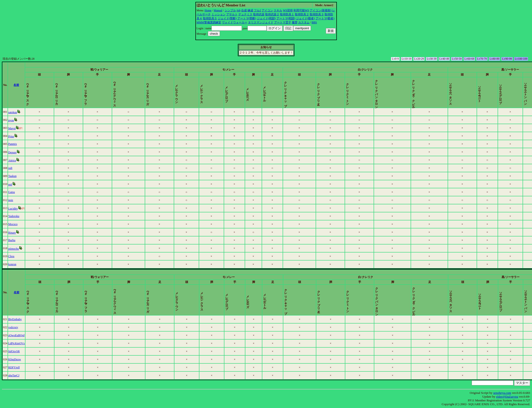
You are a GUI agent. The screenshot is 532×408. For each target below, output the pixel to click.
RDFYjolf (14, 367)
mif (10, 185)
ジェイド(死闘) (266, 18)
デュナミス (245, 14)
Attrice (12, 160)
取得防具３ (317, 14)
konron (12, 264)
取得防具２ (302, 14)
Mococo (13, 224)
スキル (278, 10)
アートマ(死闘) (286, 18)
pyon (11, 120)
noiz (11, 200)
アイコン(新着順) (321, 10)
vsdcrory (13, 327)
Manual (218, 10)
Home (208, 10)
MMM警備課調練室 (209, 22)
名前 (16, 85)
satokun (13, 112)
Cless (11, 256)
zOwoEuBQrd (16, 335)
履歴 (295, 22)
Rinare (12, 233)
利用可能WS (301, 10)
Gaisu (12, 192)
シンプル (230, 10)
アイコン (267, 10)
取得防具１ (287, 14)
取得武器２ (272, 14)
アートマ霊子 (283, 22)
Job (239, 10)
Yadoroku (14, 216)
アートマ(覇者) (325, 18)
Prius (11, 136)
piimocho (14, 249)
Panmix (13, 144)
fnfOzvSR (14, 351)
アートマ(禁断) (247, 18)
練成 (250, 10)
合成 (244, 10)
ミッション (219, 14)
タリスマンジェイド (261, 22)
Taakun (12, 176)
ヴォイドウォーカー (235, 22)
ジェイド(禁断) (227, 18)
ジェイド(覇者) (305, 18)
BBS (314, 22)
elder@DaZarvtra (507, 397)
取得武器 (259, 14)
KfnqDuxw (15, 359)
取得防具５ (210, 18)
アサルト (232, 14)
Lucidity (13, 209)
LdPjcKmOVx (16, 343)
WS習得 (288, 10)
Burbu (12, 240)
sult (10, 168)
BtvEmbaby (15, 319)
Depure (12, 152)
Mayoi (12, 128)
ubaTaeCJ (14, 375)
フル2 (257, 10)
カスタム (304, 22)
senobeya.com (502, 393)
